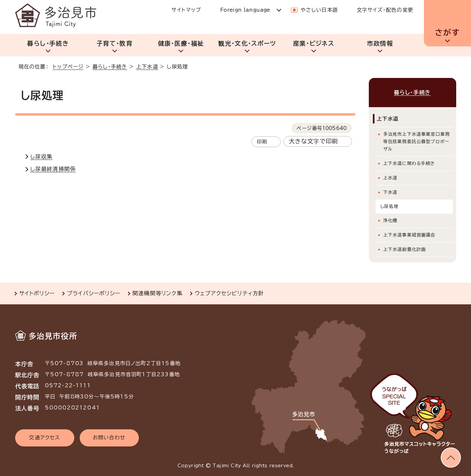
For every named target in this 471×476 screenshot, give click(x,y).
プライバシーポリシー (94, 293)
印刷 (262, 142)
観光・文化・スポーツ (247, 43)
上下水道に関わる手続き (409, 163)
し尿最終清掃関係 (53, 169)
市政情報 (380, 43)
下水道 (390, 192)
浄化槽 (390, 221)
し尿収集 (42, 157)
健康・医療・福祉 (181, 43)
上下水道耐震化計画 (405, 249)
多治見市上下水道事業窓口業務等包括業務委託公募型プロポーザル (417, 142)
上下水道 (147, 67)
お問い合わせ (109, 438)
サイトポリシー (37, 293)
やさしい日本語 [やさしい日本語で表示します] (319, 10)
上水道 (390, 178)
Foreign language (245, 10)
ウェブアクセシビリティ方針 (229, 293)
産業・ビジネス (314, 43)
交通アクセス (44, 438)
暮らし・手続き (48, 43)
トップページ (68, 67)
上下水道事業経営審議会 (409, 235)
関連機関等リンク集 (158, 293)
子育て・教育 (114, 43)
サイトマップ (186, 10)
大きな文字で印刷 (313, 141)
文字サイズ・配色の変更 (385, 10)
